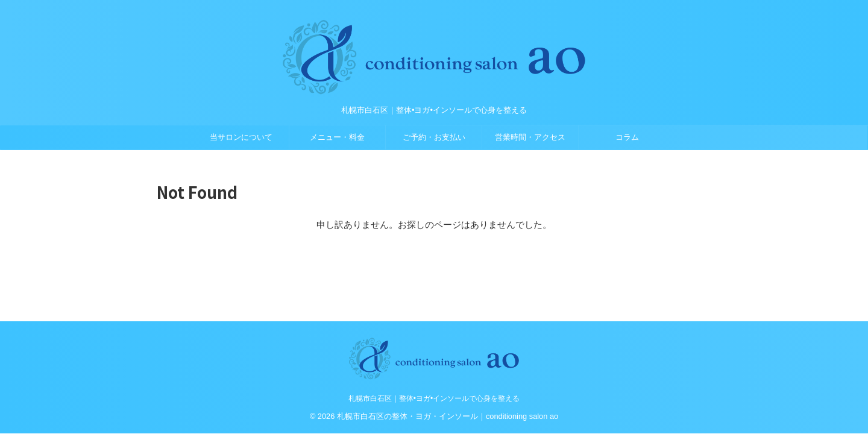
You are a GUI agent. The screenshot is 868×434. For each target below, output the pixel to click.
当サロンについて (241, 137)
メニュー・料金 (337, 137)
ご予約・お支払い (434, 137)
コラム (627, 137)
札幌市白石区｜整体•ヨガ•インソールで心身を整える (434, 398)
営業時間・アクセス (530, 137)
